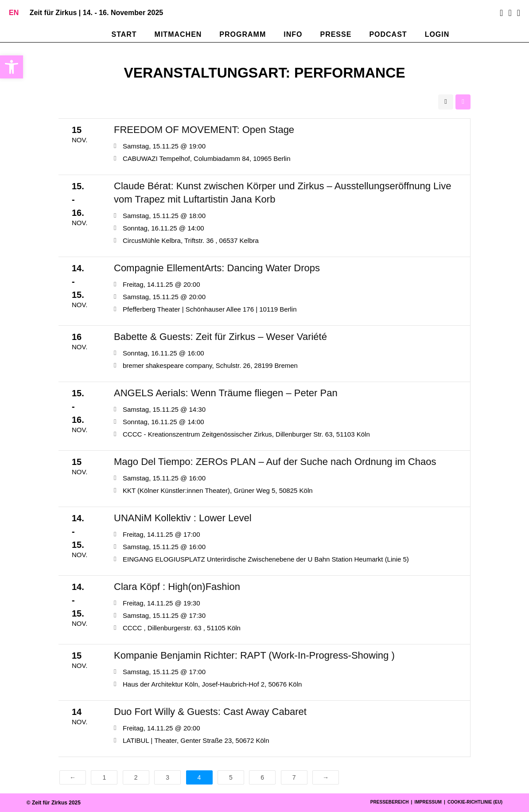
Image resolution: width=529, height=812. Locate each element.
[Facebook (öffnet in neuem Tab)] (501, 13)
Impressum (428, 802)
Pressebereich (390, 802)
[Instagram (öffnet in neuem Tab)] (510, 13)
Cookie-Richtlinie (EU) (475, 802)
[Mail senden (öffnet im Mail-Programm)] (517, 13)
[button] (12, 67)
